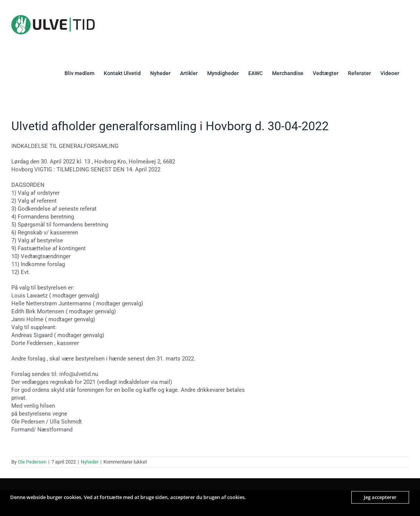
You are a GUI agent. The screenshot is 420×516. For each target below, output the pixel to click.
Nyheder (90, 462)
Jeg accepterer (380, 497)
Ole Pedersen (32, 462)
